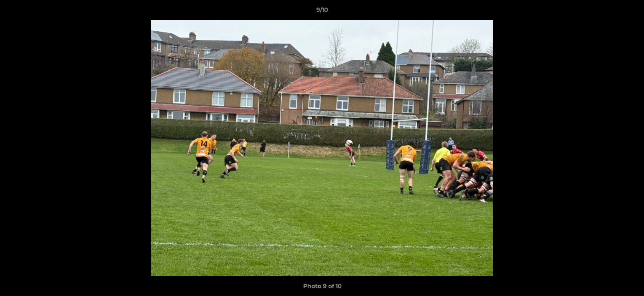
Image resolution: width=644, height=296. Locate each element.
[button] (629, 12)
